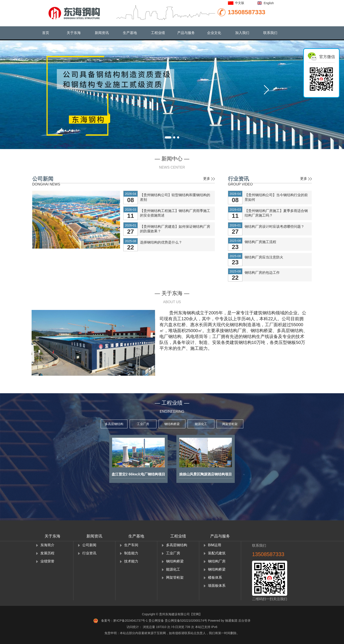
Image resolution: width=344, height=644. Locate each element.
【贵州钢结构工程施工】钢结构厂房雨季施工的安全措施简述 (175, 213)
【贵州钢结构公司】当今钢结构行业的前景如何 (276, 197)
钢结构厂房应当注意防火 (264, 257)
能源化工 (201, 424)
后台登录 (244, 621)
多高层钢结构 (114, 424)
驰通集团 (231, 621)
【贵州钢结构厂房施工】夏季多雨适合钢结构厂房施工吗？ (276, 213)
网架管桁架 (230, 424)
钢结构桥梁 (172, 424)
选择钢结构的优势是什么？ (161, 242)
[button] (266, 90)
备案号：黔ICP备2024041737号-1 (124, 621)
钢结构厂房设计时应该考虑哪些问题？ (274, 227)
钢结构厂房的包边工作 (262, 273)
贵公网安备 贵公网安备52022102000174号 (178, 621)
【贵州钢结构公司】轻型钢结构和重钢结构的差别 (175, 197)
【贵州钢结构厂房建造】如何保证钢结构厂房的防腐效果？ (175, 229)
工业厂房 (143, 424)
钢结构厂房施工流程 (260, 242)
